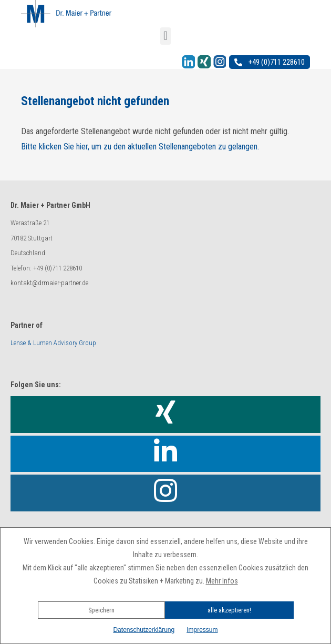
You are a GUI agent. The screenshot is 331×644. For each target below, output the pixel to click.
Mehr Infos (222, 581)
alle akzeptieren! (229, 610)
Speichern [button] (101, 610)
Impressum (202, 630)
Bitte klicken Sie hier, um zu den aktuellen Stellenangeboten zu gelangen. (140, 147)
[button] (165, 596)
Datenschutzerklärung (144, 630)
